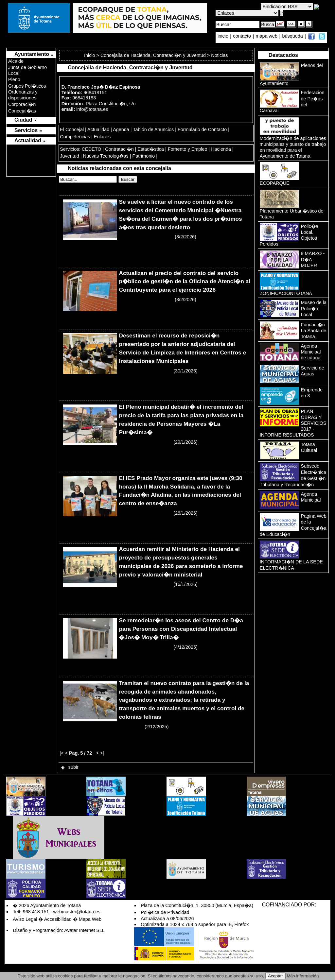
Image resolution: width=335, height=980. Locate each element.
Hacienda (221, 149)
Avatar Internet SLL (84, 930)
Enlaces (102, 137)
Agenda (121, 129)
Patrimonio (144, 156)
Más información (303, 976)
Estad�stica (151, 149)
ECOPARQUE (275, 183)
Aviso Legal (25, 919)
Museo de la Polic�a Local (314, 309)
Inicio (90, 55)
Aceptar (275, 976)
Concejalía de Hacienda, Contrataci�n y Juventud (153, 55)
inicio (224, 36)
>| (102, 753)
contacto (242, 36)
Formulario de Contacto (202, 129)
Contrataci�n (119, 149)
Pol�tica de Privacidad (165, 912)
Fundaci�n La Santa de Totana (314, 331)
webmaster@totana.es (77, 912)
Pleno (14, 79)
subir (69, 767)
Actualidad (98, 129)
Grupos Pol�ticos (27, 86)
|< (62, 753)
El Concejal (72, 129)
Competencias (75, 137)
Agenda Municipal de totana (311, 352)
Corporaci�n (22, 104)
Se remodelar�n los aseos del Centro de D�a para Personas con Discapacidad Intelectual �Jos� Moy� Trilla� (181, 629)
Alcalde (16, 61)
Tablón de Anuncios (153, 129)
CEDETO (92, 149)
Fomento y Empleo (188, 149)
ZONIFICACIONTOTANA (286, 293)
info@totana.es (92, 109)
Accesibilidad (58, 919)
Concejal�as (22, 111)
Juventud (69, 156)
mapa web (267, 36)
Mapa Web (90, 919)
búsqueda (293, 36)
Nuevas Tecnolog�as (106, 156)
